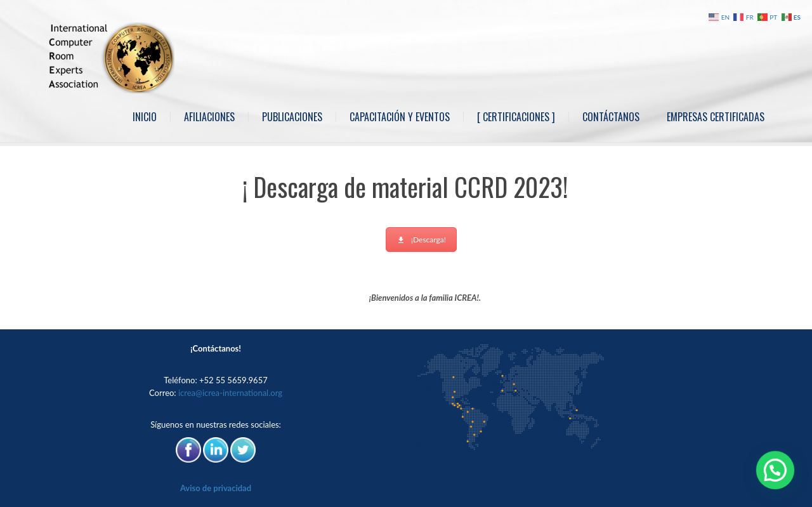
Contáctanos (611, 117)
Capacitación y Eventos (400, 117)
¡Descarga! (421, 240)
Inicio (145, 117)
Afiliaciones (209, 117)
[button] (779, 481)
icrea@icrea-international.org (230, 393)
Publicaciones (292, 117)
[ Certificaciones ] (516, 117)
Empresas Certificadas (716, 117)
